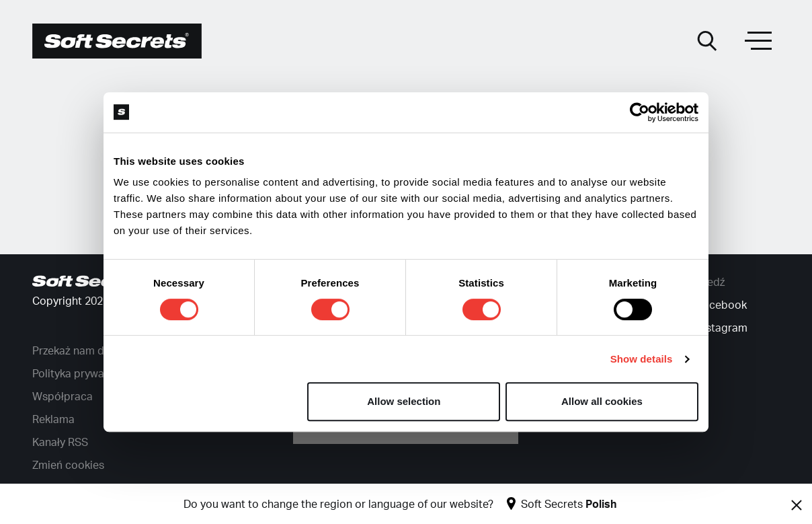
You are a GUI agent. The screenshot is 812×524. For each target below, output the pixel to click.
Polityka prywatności (84, 374)
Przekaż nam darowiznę (90, 351)
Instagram (722, 328)
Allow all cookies (602, 401)
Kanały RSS (60, 443)
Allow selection (404, 401)
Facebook (722, 305)
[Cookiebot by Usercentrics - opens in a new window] (640, 112)
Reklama (53, 420)
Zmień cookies (68, 465)
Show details (642, 359)
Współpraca (63, 397)
